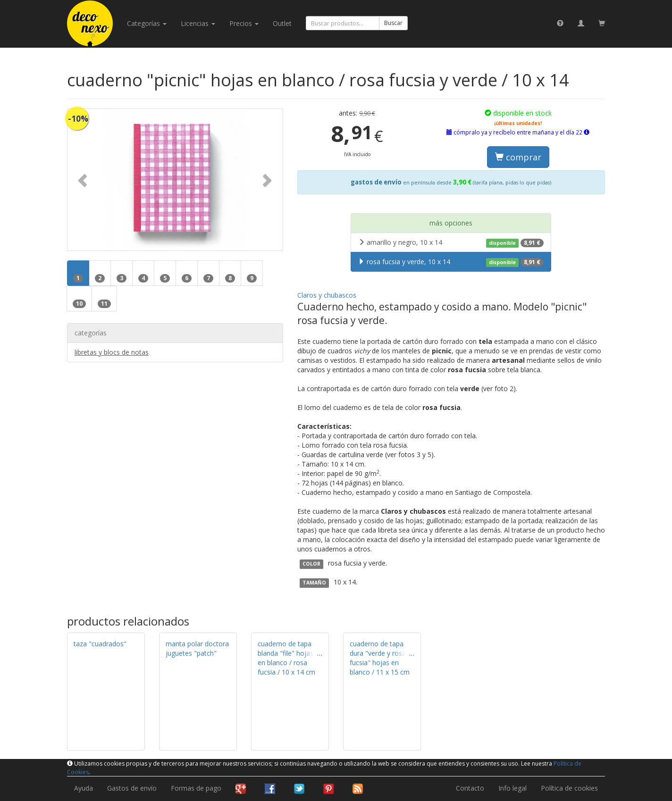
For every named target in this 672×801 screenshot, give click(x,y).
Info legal (512, 788)
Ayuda (84, 788)
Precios (244, 23)
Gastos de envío (132, 788)
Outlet (282, 23)
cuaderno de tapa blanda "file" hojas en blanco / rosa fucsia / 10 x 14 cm (286, 658)
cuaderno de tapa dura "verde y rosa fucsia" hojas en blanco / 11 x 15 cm (380, 658)
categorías (147, 23)
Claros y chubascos (327, 295)
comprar (518, 157)
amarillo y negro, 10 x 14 (451, 242)
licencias (198, 23)
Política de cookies (569, 788)
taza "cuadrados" (100, 644)
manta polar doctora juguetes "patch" (197, 648)
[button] (84, 180)
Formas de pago (196, 788)
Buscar (393, 23)
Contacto (470, 788)
